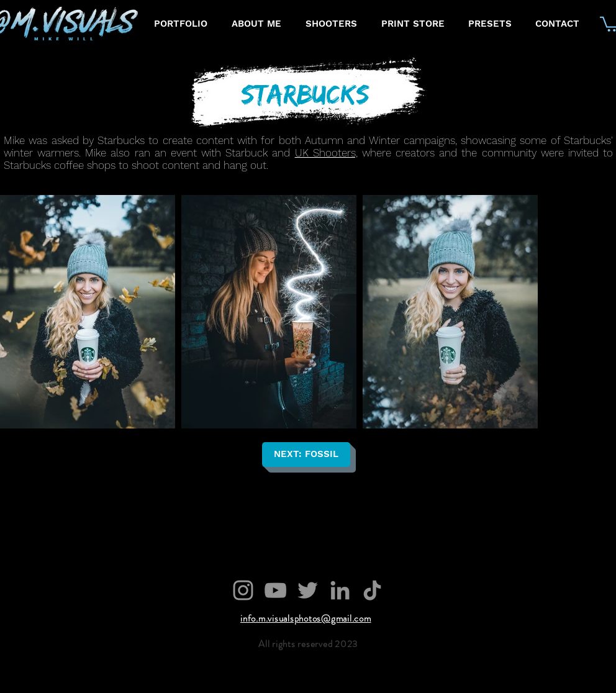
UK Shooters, (326, 153)
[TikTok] (372, 590)
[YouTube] (275, 590)
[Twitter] (308, 590)
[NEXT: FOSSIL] (306, 455)
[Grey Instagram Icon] (243, 590)
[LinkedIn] (340, 590)
